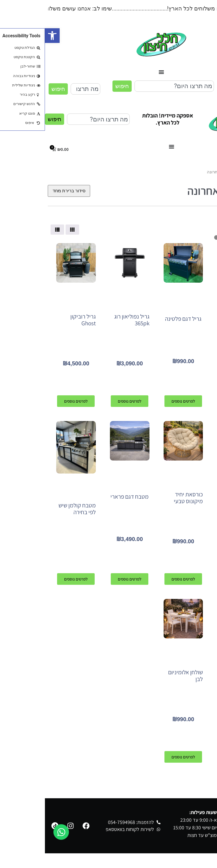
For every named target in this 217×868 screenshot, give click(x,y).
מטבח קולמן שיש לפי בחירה (32, 509)
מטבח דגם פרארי (85, 497)
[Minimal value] (190, 237)
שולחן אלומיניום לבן (141, 676)
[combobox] (129, 86)
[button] (7, 36)
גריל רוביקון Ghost (38, 320)
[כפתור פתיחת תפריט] (116, 72)
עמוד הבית (205, 172)
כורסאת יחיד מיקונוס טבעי (143, 498)
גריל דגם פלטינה (138, 319)
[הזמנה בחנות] (24, 191)
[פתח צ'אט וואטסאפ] (16, 832)
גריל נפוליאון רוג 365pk (87, 320)
